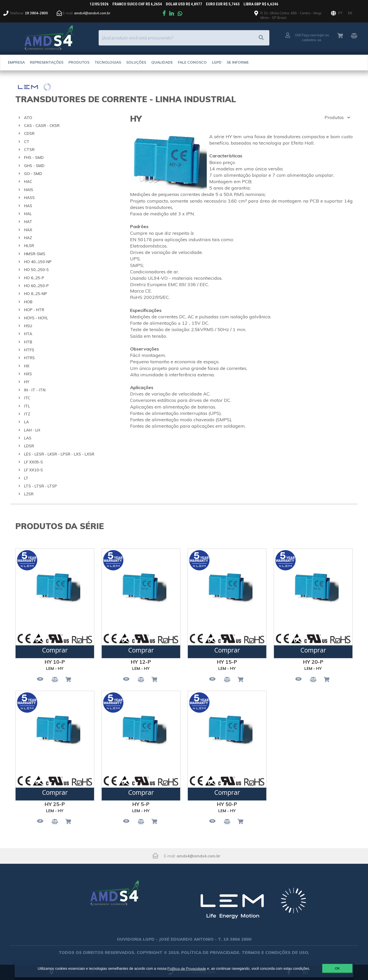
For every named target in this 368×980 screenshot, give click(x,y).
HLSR (29, 246)
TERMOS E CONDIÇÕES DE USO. (275, 952)
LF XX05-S (33, 462)
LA (26, 422)
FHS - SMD (34, 157)
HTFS (29, 350)
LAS (28, 438)
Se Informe (238, 62)
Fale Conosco (192, 62)
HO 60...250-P (36, 286)
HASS (29, 198)
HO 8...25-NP (36, 294)
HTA (28, 334)
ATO (28, 118)
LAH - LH (32, 430)
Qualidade (162, 62)
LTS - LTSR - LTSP (41, 486)
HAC (28, 182)
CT (27, 142)
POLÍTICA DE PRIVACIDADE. (211, 952)
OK (325, 968)
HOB (28, 302)
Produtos (79, 62)
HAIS (29, 190)
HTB (28, 342)
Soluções (136, 62)
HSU (28, 326)
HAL (28, 214)
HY (27, 382)
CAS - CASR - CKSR (42, 126)
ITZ (27, 414)
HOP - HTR (34, 310)
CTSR (29, 150)
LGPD (217, 62)
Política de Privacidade (185, 966)
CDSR (29, 133)
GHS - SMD (34, 166)
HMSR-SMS (35, 254)
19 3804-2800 (36, 13)
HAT (28, 222)
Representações (47, 62)
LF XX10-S (33, 470)
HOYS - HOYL (36, 318)
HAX (28, 230)
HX (27, 366)
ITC (27, 398)
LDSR (29, 446)
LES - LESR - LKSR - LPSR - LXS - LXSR (59, 454)
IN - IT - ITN (35, 390)
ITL (27, 406)
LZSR (29, 494)
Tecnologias (108, 62)
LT (26, 478)
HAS (28, 206)
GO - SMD (33, 174)
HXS (28, 374)
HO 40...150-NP (38, 262)
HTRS (29, 358)
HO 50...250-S (36, 270)
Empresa (16, 62)
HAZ (28, 238)
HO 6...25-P (34, 278)
